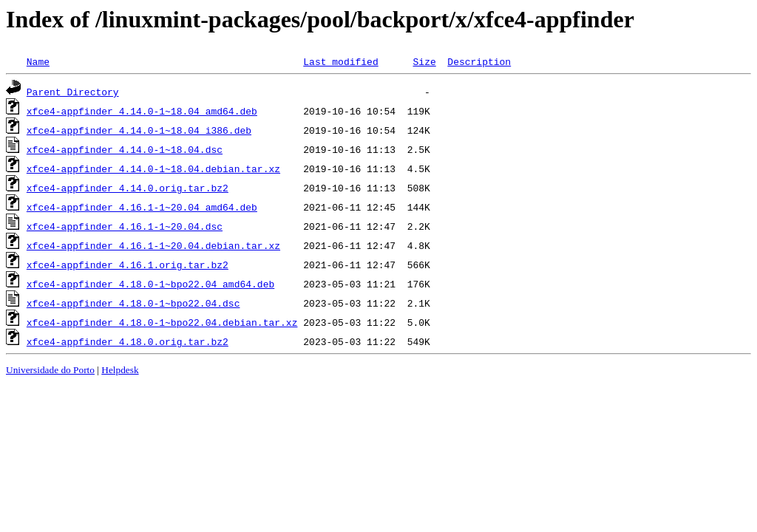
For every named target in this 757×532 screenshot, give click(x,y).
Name (38, 61)
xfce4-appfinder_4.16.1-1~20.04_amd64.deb (142, 207)
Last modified (340, 61)
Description (479, 61)
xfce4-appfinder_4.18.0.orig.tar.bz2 (128, 341)
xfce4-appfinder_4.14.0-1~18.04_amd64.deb (142, 111)
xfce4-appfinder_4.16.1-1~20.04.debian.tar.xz (153, 245)
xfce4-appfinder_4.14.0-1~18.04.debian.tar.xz (153, 168)
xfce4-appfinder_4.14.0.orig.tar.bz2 (128, 188)
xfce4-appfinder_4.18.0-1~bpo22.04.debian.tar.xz (162, 322)
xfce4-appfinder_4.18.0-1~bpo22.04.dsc (133, 303)
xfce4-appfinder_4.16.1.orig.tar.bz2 (128, 265)
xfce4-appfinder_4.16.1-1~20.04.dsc (125, 226)
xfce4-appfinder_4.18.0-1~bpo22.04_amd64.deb (150, 284)
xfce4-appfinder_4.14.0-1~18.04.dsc (125, 149)
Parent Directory (73, 92)
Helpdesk (120, 370)
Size (424, 61)
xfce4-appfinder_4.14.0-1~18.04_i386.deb (139, 130)
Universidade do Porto (50, 370)
